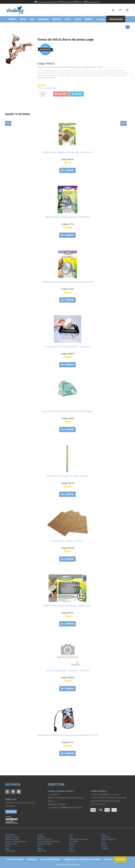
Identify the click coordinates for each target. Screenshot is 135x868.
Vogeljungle (42, 851)
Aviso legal (32, 859)
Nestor (8, 846)
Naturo (72, 844)
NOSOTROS (121, 859)
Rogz (7, 848)
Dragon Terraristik (12, 837)
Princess (105, 846)
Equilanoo (41, 837)
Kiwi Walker (74, 842)
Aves (32, 19)
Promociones (116, 19)
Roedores (43, 19)
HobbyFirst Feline (44, 839)
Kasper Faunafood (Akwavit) (16, 842)
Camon (40, 835)
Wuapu (72, 851)
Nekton (104, 844)
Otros (78, 19)
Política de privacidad (50, 859)
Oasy (39, 846)
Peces (68, 19)
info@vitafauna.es (72, 808)
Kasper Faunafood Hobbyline (48, 842)
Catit (71, 835)
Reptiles (57, 19)
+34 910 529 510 (98, 804)
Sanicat (40, 848)
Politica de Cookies (15, 859)
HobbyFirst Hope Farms (78, 839)
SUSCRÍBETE (11, 812)
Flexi (71, 837)
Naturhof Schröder (44, 844)
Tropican (105, 848)
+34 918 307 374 (55, 808)
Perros (12, 19)
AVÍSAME (77, 94)
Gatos (23, 19)
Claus (103, 835)
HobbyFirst (106, 837)
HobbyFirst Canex (12, 839)
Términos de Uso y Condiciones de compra (82, 859)
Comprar (67, 170)
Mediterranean (11, 844)
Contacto (108, 859)
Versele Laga (10, 851)
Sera (71, 848)
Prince (72, 846)
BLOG (100, 19)
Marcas (89, 19)
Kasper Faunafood (108, 839)
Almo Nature (10, 835)
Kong (103, 842)
